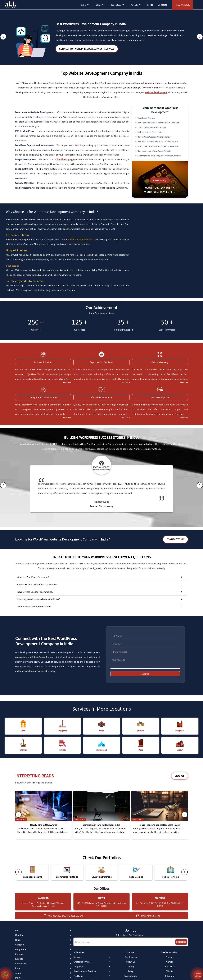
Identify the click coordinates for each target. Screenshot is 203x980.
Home (131, 952)
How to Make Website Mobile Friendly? (154, 137)
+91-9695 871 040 (75, 916)
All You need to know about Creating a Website (158, 146)
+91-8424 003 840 (57, 916)
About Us (131, 962)
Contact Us (170, 966)
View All (180, 776)
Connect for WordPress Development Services (87, 49)
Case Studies (131, 976)
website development (156, 92)
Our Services (131, 957)
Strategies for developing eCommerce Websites (159, 156)
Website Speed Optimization (150, 132)
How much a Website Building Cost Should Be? (158, 142)
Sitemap (170, 976)
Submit (145, 674)
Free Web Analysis (170, 952)
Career (170, 962)
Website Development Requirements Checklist (158, 123)
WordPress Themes (146, 118)
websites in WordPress (81, 239)
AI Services (79, 952)
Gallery (131, 966)
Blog (131, 971)
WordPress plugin (66, 159)
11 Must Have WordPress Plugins (152, 127)
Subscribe (181, 942)
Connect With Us (198, 975)
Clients (170, 971)
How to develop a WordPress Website (154, 151)
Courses (170, 957)
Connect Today (160, 180)
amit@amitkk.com (150, 916)
